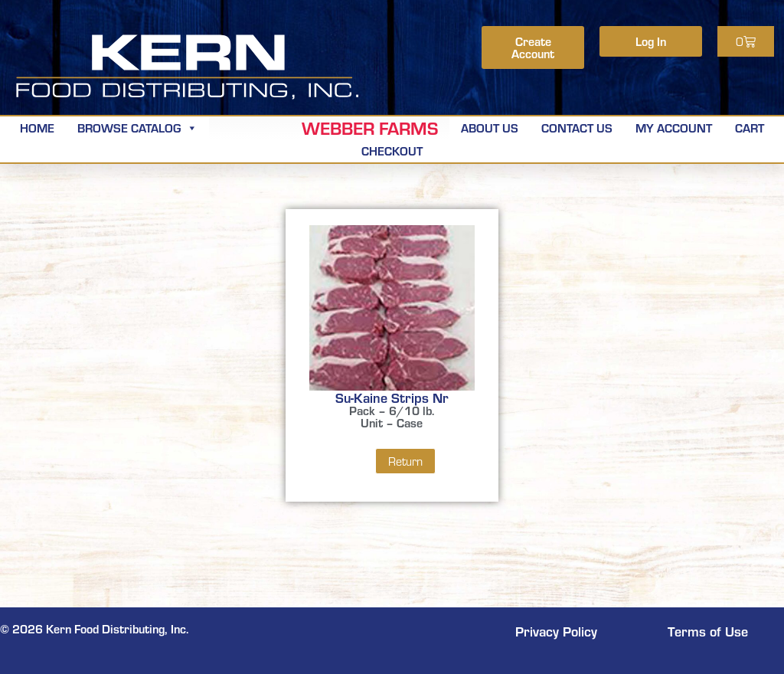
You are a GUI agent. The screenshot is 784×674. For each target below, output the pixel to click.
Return (405, 461)
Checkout (392, 151)
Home (37, 128)
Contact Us (577, 128)
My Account (674, 128)
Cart (750, 128)
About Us (490, 128)
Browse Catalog (137, 128)
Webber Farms (370, 128)
